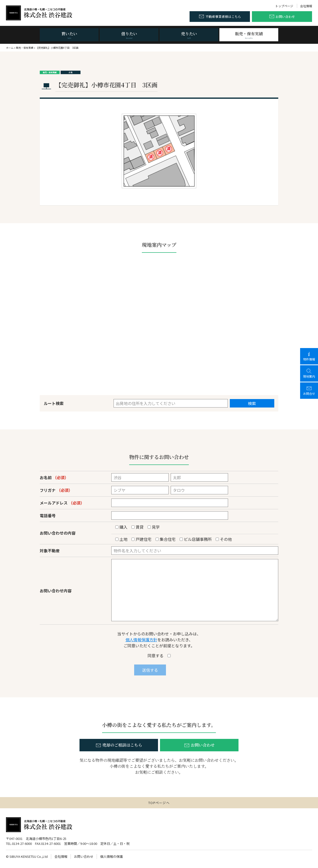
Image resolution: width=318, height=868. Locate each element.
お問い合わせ (84, 856)
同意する (159, 656)
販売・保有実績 (25, 48)
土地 (71, 72)
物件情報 (309, 356)
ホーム (10, 48)
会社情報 (306, 6)
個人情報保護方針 (141, 640)
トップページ (284, 6)
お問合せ (309, 390)
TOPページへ (159, 803)
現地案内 (309, 373)
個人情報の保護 (111, 856)
